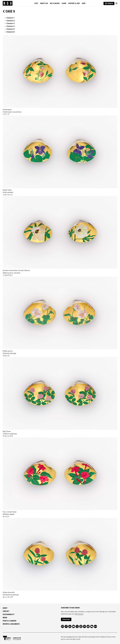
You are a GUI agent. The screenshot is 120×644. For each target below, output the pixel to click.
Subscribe (66, 620)
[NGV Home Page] (8, 3)
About (5, 608)
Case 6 (9, 12)
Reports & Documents (11, 624)
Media (5, 618)
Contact (6, 611)
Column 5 (10, 29)
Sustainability (9, 615)
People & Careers (10, 621)
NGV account (79, 614)
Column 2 (10, 21)
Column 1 (10, 18)
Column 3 (10, 24)
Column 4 (10, 26)
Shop (84, 3)
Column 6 (10, 32)
